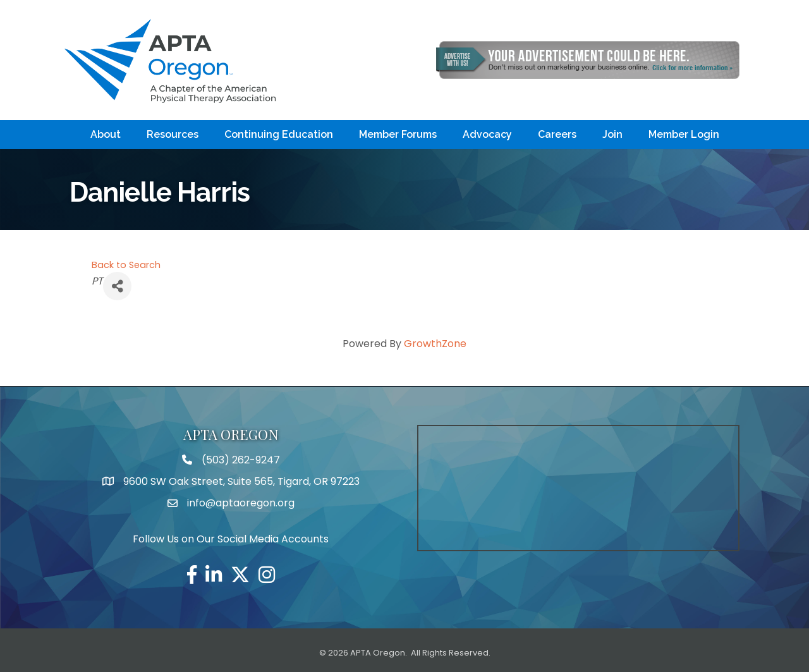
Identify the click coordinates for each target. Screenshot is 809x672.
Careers (557, 134)
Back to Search (126, 265)
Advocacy (487, 134)
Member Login (684, 134)
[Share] (117, 286)
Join (612, 134)
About (106, 134)
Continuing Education (279, 134)
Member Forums (398, 134)
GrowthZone (435, 344)
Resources (173, 134)
